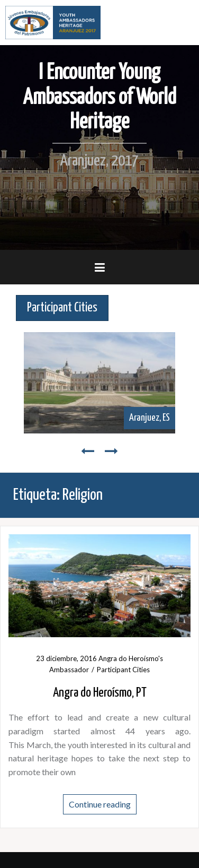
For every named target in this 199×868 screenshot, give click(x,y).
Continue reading (100, 804)
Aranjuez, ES (150, 418)
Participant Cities (123, 670)
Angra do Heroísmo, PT (100, 693)
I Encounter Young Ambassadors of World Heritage (99, 97)
